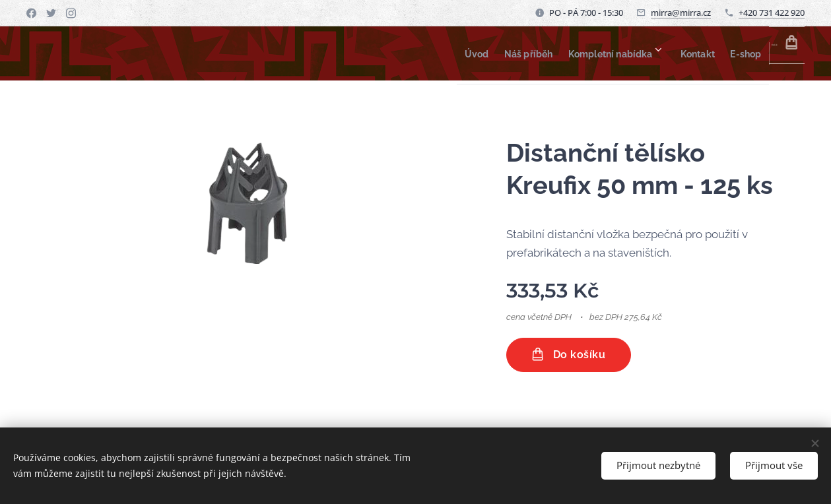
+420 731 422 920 (772, 13)
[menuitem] (398, 53)
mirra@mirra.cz (681, 13)
